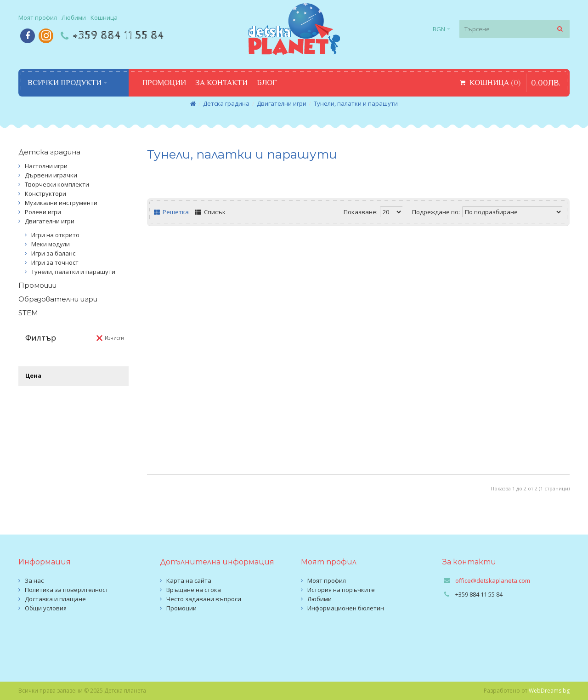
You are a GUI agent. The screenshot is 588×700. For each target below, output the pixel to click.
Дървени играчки (51, 175)
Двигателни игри (282, 103)
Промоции (37, 285)
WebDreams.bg (549, 691)
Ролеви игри (43, 212)
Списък (210, 212)
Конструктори (45, 193)
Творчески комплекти (57, 184)
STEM (28, 313)
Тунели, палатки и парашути (356, 103)
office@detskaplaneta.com (493, 580)
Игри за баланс (53, 253)
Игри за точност (55, 262)
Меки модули (51, 244)
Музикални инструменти (61, 203)
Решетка (171, 212)
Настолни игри (46, 166)
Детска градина (226, 103)
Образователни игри (58, 299)
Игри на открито (55, 235)
